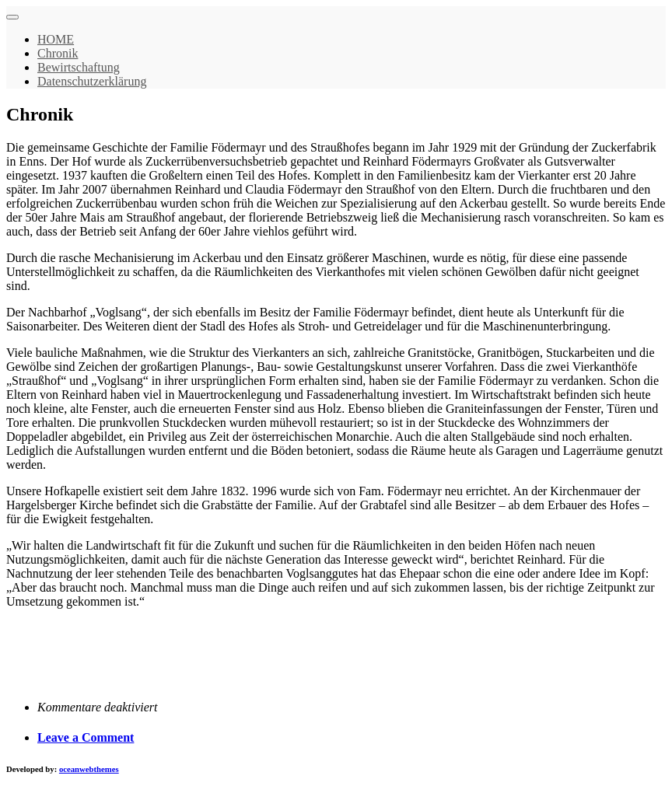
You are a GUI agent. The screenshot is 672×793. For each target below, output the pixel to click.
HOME (56, 39)
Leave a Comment (86, 737)
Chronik (58, 53)
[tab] (352, 738)
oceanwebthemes (89, 769)
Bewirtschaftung (79, 67)
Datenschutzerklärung (92, 81)
